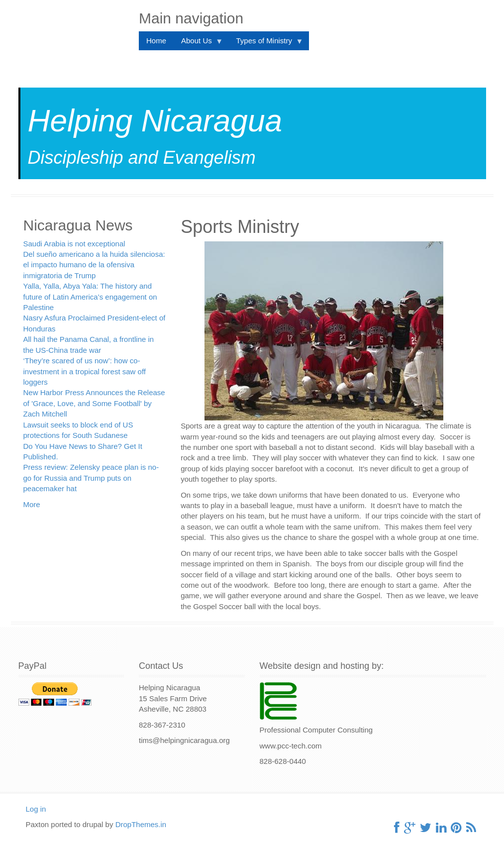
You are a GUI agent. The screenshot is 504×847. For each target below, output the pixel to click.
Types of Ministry (266, 43)
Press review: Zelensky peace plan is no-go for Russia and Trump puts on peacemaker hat (91, 478)
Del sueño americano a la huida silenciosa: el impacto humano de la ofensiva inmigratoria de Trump (94, 265)
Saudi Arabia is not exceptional (74, 244)
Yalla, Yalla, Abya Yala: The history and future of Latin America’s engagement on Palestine (90, 297)
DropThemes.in (141, 824)
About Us (198, 43)
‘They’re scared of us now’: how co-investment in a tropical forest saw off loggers (85, 371)
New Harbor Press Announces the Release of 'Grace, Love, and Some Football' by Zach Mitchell (94, 403)
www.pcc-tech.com (291, 746)
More (32, 504)
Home (156, 41)
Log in (36, 809)
